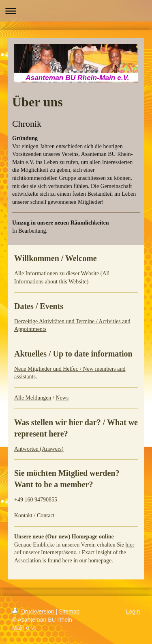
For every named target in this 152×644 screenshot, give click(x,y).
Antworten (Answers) (39, 449)
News (62, 398)
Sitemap (69, 612)
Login (133, 612)
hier (130, 545)
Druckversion (34, 612)
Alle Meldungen (33, 398)
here (67, 561)
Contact (46, 515)
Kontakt (23, 515)
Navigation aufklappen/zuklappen (76, 11)
